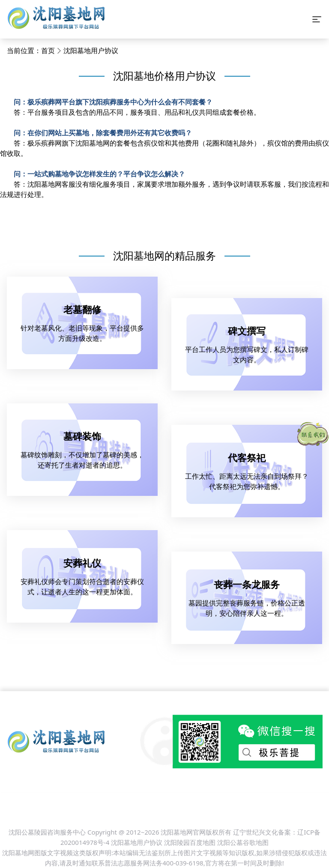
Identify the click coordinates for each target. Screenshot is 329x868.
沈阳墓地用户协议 (91, 51)
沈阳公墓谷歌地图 (243, 842)
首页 (48, 51)
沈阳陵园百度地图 (190, 842)
